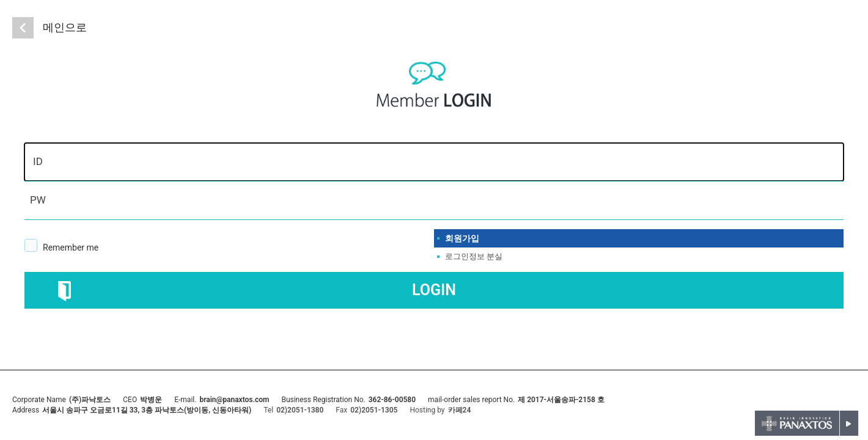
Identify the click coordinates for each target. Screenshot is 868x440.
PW (38, 200)
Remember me (71, 248)
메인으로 (65, 27)
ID (38, 161)
